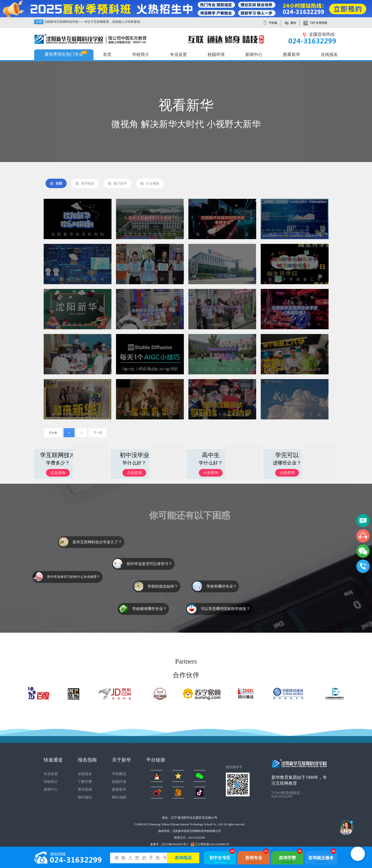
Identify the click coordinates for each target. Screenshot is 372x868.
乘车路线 (85, 789)
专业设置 (178, 55)
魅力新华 (117, 183)
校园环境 (216, 55)
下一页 (98, 433)
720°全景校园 (319, 23)
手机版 (273, 23)
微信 (293, 23)
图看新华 (292, 55)
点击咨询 (58, 473)
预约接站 (85, 797)
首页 (107, 55)
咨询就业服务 (321, 858)
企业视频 (150, 183)
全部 (56, 183)
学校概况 (119, 774)
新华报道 (85, 183)
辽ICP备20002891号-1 (175, 844)
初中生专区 (220, 858)
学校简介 (141, 55)
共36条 (53, 433)
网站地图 (119, 797)
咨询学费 (287, 858)
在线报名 (329, 55)
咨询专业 (254, 858)
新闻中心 (254, 55)
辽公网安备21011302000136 (210, 844)
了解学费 (85, 782)
